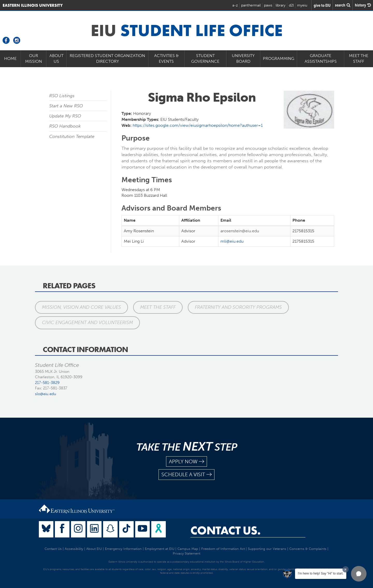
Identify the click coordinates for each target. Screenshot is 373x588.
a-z (235, 5)
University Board (243, 59)
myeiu (302, 5)
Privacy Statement (187, 553)
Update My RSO (65, 116)
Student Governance (205, 59)
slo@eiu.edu (46, 394)
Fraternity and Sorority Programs (238, 307)
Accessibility (74, 549)
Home (10, 58)
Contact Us (53, 549)
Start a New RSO (66, 106)
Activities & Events (166, 59)
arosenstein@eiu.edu (240, 231)
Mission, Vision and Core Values (81, 307)
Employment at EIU (160, 549)
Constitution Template (72, 136)
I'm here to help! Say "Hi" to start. (321, 573)
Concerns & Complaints (308, 549)
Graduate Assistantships (321, 59)
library (281, 5)
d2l (291, 5)
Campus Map (188, 549)
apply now (187, 462)
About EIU (94, 549)
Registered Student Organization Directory (107, 59)
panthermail (251, 5)
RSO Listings (62, 96)
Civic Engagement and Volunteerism (87, 323)
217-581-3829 (47, 383)
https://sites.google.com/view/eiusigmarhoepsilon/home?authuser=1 (198, 125)
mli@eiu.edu (232, 241)
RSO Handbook (65, 126)
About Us (56, 59)
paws (268, 5)
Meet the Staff (359, 59)
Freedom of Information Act (223, 549)
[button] (359, 574)
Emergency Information (123, 549)
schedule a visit (187, 475)
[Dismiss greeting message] (346, 569)
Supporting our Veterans (267, 549)
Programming (279, 58)
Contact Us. (225, 530)
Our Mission (34, 59)
